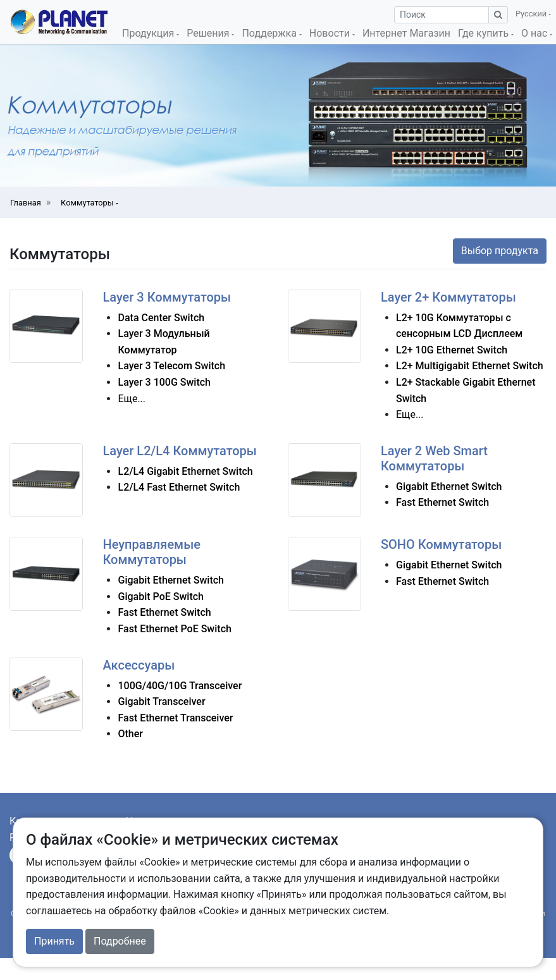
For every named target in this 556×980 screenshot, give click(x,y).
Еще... (132, 399)
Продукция (149, 33)
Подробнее (120, 941)
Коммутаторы (88, 203)
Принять (54, 941)
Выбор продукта (500, 251)
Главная (26, 203)
